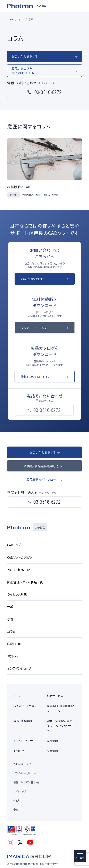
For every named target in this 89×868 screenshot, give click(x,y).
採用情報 (52, 751)
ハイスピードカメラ (25, 706)
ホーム (11, 19)
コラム (21, 19)
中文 (16, 809)
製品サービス (55, 696)
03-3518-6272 (48, 92)
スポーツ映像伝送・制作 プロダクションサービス (60, 726)
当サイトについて (22, 764)
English (17, 800)
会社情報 (52, 741)
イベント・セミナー (24, 741)
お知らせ (19, 751)
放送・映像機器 (23, 721)
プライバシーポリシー (25, 773)
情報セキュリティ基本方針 (27, 782)
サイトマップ (20, 791)
